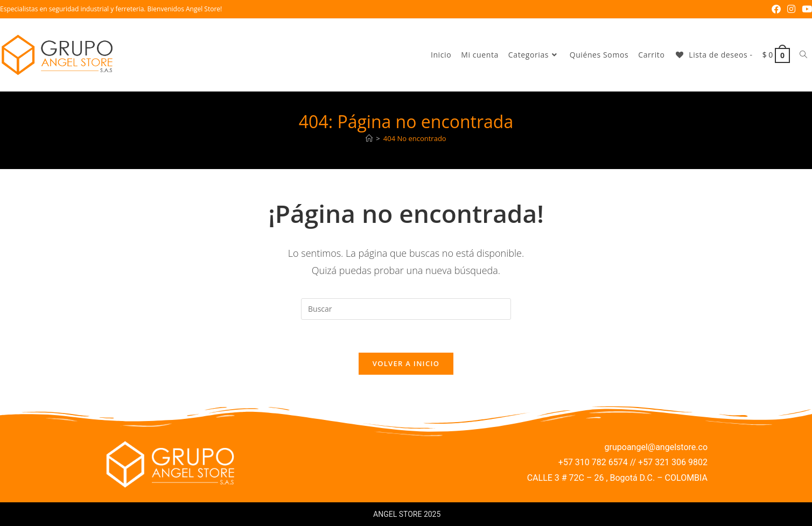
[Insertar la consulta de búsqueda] (406, 309)
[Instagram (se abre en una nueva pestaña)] (791, 9)
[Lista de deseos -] (713, 55)
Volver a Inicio (406, 363)
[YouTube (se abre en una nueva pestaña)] (805, 9)
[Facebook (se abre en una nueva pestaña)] (776, 9)
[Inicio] (369, 138)
